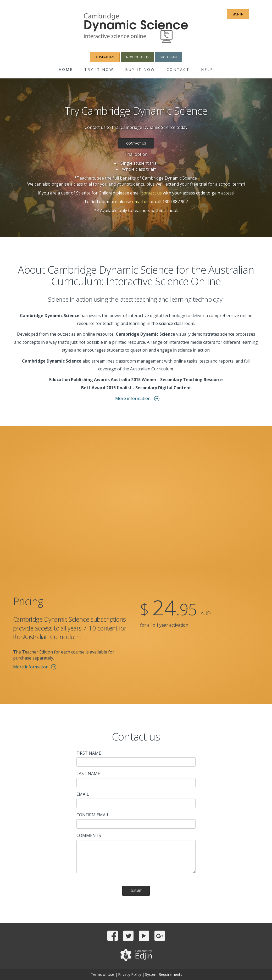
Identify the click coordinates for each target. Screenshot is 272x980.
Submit (136, 891)
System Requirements (164, 974)
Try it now (99, 69)
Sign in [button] (238, 14)
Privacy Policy (130, 974)
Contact (178, 69)
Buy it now (140, 69)
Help (207, 69)
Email (83, 794)
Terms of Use (102, 974)
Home (66, 69)
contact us (152, 193)
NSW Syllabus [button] (137, 57)
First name (89, 753)
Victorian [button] (169, 57)
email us (140, 202)
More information (133, 398)
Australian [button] (105, 57)
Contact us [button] (136, 143)
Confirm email (93, 815)
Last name (88, 773)
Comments (89, 835)
